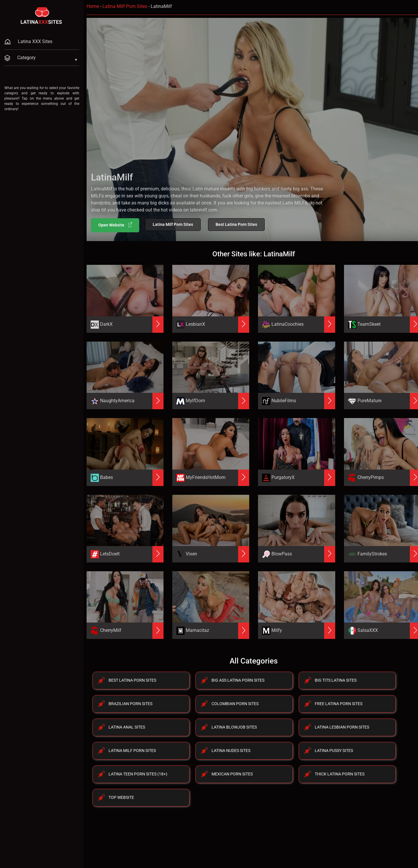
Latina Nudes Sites (231, 751)
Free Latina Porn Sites (339, 704)
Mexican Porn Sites (232, 774)
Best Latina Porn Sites (236, 224)
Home (93, 6)
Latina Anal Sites (127, 727)
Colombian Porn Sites (235, 704)
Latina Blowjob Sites (234, 727)
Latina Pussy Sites (334, 751)
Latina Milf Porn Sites (125, 6)
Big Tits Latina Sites (336, 680)
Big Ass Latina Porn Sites (238, 680)
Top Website (121, 797)
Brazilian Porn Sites (130, 704)
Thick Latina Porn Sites (340, 774)
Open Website (116, 225)
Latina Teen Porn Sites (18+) (138, 774)
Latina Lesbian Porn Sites (342, 727)
